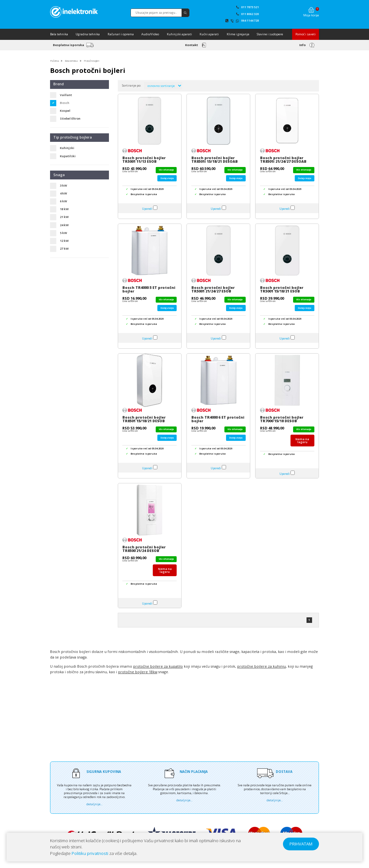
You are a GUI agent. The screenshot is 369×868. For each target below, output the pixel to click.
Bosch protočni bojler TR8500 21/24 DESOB (144, 549)
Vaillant (66, 95)
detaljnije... (94, 804)
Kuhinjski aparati (179, 34)
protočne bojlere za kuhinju (262, 666)
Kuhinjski (67, 148)
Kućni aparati (209, 34)
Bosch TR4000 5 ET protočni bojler (149, 289)
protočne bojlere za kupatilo (158, 666)
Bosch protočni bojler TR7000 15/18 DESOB (282, 419)
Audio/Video (150, 34)
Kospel (65, 111)
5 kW (63, 233)
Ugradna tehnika (88, 34)
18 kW (64, 209)
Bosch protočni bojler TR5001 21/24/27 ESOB (213, 289)
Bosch (65, 103)
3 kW (63, 185)
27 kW (64, 249)
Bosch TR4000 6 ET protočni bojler (218, 419)
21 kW (64, 217)
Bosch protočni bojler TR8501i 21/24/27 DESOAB (283, 160)
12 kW (64, 241)
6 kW (63, 201)
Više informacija (166, 170)
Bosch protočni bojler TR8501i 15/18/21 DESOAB (215, 160)
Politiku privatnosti (90, 853)
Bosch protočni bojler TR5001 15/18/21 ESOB (282, 289)
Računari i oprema (121, 34)
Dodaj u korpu (167, 178)
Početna (54, 61)
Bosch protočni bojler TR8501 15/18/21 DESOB (144, 419)
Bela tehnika (59, 34)
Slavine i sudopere (270, 34)
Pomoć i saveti (306, 34)
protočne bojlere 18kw (138, 672)
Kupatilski (68, 156)
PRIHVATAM (301, 844)
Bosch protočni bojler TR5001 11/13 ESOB (144, 160)
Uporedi (147, 209)
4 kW (63, 193)
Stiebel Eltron (70, 118)
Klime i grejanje (238, 34)
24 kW (64, 225)
